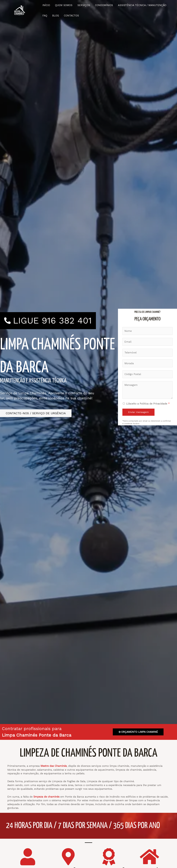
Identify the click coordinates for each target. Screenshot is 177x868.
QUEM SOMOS (64, 5)
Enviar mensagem (138, 412)
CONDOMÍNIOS (104, 5)
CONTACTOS (71, 16)
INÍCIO (46, 5)
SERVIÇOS (84, 5)
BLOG (56, 16)
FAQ (45, 16)
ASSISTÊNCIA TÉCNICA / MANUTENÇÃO (142, 5)
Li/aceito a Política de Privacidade (148, 404)
